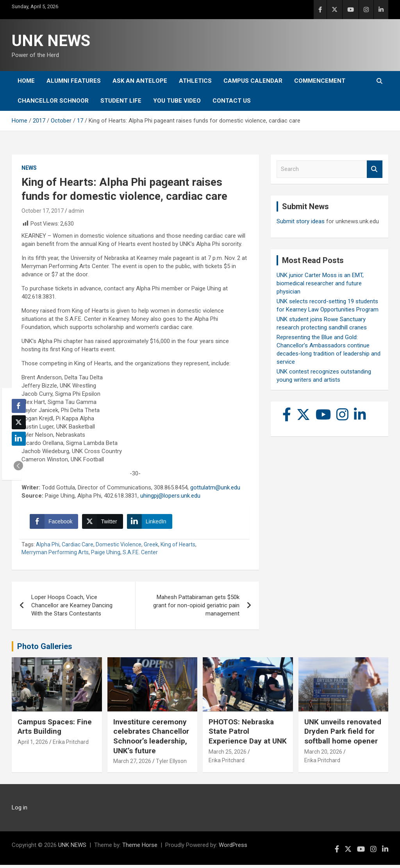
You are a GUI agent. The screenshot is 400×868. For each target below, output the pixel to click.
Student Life (121, 101)
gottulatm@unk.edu (215, 487)
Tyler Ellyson (171, 765)
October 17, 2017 (43, 211)
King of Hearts (178, 548)
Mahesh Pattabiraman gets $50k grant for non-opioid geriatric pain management (196, 608)
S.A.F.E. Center (140, 555)
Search (375, 169)
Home (26, 81)
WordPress (233, 848)
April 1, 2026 (33, 745)
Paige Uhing (106, 555)
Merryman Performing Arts (55, 555)
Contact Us (232, 101)
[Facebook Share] (55, 523)
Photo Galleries (45, 649)
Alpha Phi (48, 548)
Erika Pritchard (71, 745)
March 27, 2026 (132, 765)
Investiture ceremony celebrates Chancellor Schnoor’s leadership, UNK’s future (151, 739)
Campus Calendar (253, 81)
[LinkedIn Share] (151, 523)
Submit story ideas (301, 221)
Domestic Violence (119, 548)
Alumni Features (74, 81)
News (29, 168)
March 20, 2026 (323, 755)
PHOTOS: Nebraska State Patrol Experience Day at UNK (248, 735)
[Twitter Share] (104, 523)
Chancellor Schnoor (53, 101)
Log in (20, 811)
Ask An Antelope (140, 81)
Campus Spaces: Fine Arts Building (55, 730)
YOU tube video (177, 101)
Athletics (195, 81)
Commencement (320, 81)
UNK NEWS (51, 41)
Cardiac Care (78, 548)
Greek (151, 548)
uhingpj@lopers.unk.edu (170, 496)
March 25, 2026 (228, 755)
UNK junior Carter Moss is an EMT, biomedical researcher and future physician (320, 283)
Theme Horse (140, 848)
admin (76, 211)
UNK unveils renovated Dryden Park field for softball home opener (343, 735)
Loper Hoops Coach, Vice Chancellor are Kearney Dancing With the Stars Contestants (72, 608)
